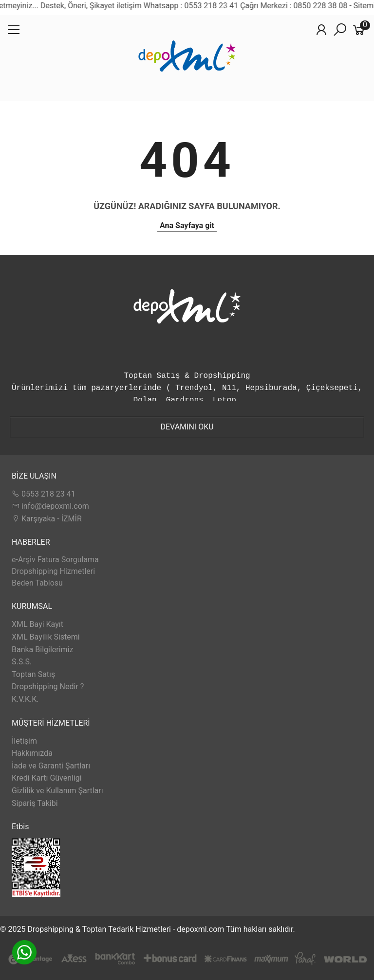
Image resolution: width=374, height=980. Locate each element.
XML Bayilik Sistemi (46, 637)
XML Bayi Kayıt (37, 624)
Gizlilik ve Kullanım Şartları (57, 791)
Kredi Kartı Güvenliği (47, 778)
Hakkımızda (32, 753)
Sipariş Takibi (35, 803)
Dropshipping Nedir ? (48, 686)
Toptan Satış (33, 674)
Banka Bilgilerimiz (42, 650)
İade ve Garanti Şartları (51, 766)
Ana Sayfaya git (187, 225)
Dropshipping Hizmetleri (53, 571)
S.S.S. (22, 662)
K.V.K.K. (25, 699)
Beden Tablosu (37, 583)
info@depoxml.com (50, 506)
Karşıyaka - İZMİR (47, 519)
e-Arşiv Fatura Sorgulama (55, 560)
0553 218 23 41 (44, 494)
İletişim (24, 741)
